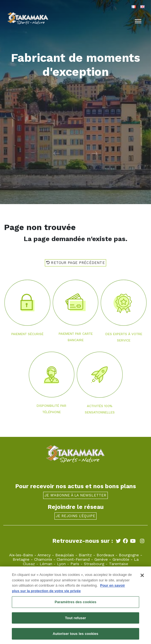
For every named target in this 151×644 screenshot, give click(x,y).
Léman (46, 564)
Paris (75, 564)
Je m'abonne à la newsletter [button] (75, 495)
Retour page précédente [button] (75, 263)
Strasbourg (94, 564)
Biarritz (85, 555)
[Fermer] (142, 577)
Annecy (44, 555)
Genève (101, 559)
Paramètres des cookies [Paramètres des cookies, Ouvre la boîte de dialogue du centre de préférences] (76, 604)
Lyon (61, 564)
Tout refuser (75, 620)
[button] (38, 153)
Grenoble (121, 559)
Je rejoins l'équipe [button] (76, 516)
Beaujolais (65, 555)
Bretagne (21, 559)
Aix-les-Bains (21, 555)
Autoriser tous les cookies (76, 636)
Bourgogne (129, 555)
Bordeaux (105, 555)
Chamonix (43, 559)
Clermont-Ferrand (73, 559)
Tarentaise (119, 564)
